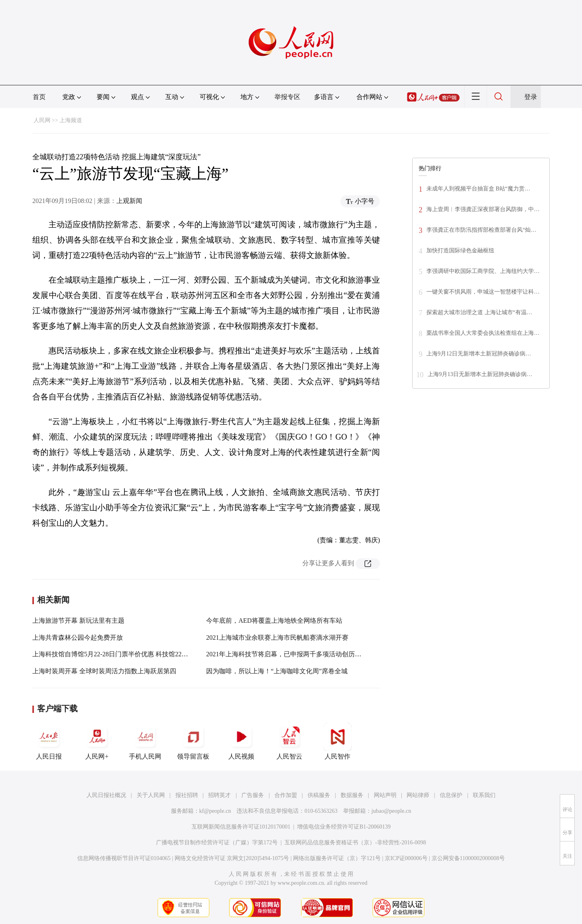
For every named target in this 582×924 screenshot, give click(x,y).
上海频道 (71, 120)
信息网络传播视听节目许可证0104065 (124, 858)
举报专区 (287, 97)
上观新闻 (129, 201)
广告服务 (253, 795)
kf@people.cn (215, 811)
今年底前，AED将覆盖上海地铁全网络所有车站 (274, 621)
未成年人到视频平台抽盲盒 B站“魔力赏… (478, 189)
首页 (39, 97)
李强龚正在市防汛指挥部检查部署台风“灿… (481, 230)
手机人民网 (145, 741)
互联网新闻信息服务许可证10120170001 (241, 827)
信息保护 (451, 795)
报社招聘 (187, 795)
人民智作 (337, 741)
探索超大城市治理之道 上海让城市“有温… (479, 312)
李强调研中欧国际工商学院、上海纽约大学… (483, 271)
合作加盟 (286, 795)
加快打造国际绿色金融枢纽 (460, 251)
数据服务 (352, 795)
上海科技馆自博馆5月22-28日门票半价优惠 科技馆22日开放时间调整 (130, 654)
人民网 (42, 120)
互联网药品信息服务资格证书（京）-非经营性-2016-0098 (355, 843)
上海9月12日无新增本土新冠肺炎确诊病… (479, 354)
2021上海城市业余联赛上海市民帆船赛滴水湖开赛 (277, 637)
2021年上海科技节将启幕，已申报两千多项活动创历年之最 (290, 654)
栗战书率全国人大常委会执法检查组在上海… (483, 333)
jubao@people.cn (391, 811)
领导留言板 (193, 741)
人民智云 (289, 741)
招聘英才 (219, 795)
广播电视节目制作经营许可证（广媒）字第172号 (217, 843)
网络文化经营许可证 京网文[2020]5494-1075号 (232, 858)
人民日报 (49, 741)
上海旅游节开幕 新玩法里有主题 (78, 621)
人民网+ (97, 741)
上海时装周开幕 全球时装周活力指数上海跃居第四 (104, 671)
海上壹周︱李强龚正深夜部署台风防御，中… (483, 209)
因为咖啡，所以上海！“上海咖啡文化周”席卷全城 (277, 671)
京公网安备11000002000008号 (468, 858)
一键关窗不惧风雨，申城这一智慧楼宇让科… (483, 292)
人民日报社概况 (106, 795)
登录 (531, 97)
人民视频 (241, 741)
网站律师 (418, 795)
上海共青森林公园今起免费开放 (78, 637)
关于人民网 (151, 795)
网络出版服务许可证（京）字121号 (337, 858)
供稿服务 (319, 795)
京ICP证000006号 (406, 858)
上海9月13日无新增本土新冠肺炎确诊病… (480, 374)
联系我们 (484, 795)
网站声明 (385, 795)
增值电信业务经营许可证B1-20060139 (344, 827)
